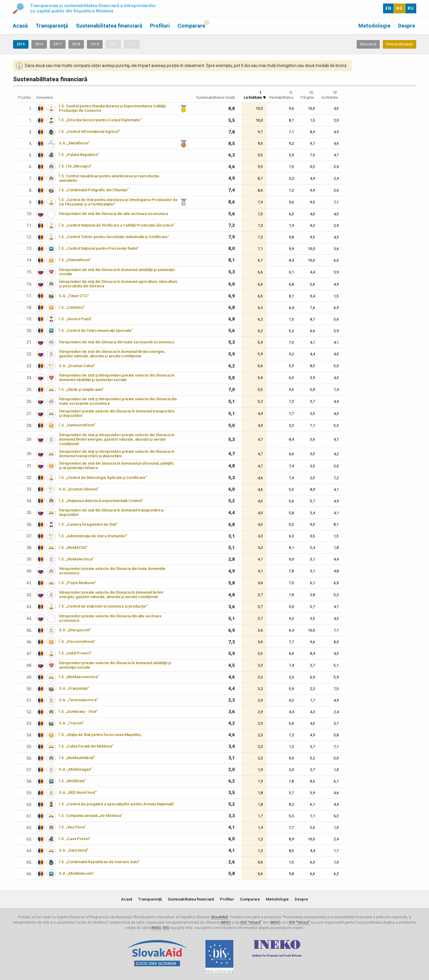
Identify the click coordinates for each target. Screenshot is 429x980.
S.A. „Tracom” (71, 723)
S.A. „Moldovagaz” (76, 769)
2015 (21, 44)
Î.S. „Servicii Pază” (75, 319)
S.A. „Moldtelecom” (76, 873)
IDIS (166, 928)
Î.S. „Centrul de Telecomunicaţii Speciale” (96, 330)
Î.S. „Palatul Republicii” (79, 155)
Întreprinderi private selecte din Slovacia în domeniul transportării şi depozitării (117, 413)
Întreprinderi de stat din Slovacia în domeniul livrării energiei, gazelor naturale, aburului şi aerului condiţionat (112, 354)
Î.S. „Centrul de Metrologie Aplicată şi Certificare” (103, 478)
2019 (95, 44)
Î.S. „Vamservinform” (77, 425)
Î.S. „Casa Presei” (75, 839)
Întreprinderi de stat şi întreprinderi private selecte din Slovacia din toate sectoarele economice (118, 401)
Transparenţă (52, 26)
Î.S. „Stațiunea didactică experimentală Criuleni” (101, 501)
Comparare (191, 26)
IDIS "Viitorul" (251, 922)
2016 (39, 44)
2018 (76, 44)
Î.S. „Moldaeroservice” (79, 677)
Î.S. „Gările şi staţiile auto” (81, 389)
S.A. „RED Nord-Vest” (78, 792)
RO (400, 8)
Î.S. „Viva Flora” (72, 827)
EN (388, 8)
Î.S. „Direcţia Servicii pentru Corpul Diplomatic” (100, 120)
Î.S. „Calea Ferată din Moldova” (86, 746)
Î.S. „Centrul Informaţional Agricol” (89, 132)
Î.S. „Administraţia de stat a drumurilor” (93, 536)
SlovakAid (219, 917)
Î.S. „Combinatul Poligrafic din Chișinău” (94, 190)
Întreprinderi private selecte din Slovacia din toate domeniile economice (112, 571)
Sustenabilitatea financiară (109, 26)
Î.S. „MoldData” (72, 781)
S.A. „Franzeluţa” (74, 688)
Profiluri (160, 26)
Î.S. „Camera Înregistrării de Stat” (88, 524)
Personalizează (400, 44)
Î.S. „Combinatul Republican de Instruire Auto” (99, 862)
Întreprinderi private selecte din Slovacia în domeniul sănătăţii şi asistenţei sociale (115, 665)
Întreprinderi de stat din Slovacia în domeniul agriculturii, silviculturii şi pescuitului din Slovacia (118, 284)
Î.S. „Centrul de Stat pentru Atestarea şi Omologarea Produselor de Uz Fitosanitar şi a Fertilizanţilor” (118, 202)
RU (411, 8)
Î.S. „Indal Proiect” (75, 653)
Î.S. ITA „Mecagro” (75, 166)
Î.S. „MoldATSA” (73, 548)
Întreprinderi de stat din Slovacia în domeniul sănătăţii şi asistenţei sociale (117, 272)
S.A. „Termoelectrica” (78, 700)
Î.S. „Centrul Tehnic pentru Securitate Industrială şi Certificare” (114, 237)
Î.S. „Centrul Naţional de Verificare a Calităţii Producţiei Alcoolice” (117, 225)
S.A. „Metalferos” (74, 143)
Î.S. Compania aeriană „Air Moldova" (91, 816)
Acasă (20, 26)
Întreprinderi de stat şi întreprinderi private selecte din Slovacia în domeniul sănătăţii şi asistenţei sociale (117, 377)
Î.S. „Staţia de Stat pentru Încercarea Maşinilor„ (100, 735)
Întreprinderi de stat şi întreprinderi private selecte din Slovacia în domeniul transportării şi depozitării (117, 454)
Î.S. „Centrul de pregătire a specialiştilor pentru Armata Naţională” (117, 804)
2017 (58, 44)
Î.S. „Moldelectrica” (76, 559)
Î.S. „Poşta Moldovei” (78, 583)
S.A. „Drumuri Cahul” (77, 366)
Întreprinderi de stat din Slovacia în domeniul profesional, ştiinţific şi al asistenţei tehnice (117, 466)
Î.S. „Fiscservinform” (77, 642)
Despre (407, 26)
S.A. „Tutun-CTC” (74, 296)
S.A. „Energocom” (75, 630)
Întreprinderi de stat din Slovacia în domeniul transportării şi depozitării (111, 512)
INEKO (226, 922)
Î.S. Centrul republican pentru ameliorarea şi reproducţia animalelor (109, 178)
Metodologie (374, 26)
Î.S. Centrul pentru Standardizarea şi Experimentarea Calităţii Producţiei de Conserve (112, 108)
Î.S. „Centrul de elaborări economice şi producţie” (103, 606)
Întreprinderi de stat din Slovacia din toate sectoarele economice (117, 342)
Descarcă (368, 44)
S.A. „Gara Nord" (74, 850)
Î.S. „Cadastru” (72, 307)
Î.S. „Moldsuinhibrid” (77, 758)
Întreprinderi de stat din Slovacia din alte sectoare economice (114, 214)
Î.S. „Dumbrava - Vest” (78, 712)
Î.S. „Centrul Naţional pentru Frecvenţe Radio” (99, 248)
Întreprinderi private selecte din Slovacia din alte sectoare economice (110, 618)
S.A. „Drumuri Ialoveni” (79, 489)
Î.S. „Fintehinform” (75, 260)
